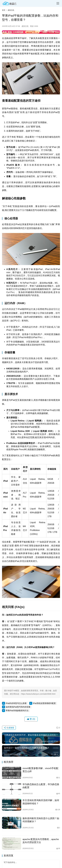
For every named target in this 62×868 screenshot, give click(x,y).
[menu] (58, 3)
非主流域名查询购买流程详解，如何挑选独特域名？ (41, 802)
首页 (4, 10)
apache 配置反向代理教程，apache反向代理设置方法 (41, 841)
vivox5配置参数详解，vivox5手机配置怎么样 (40, 770)
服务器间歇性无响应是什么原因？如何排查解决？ (41, 820)
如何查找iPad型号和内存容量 (18, 707)
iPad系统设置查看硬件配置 (44, 703)
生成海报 (9, 728)
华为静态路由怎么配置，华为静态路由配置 (41, 786)
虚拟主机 (25, 26)
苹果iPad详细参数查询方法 (17, 711)
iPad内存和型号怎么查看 (16, 703)
